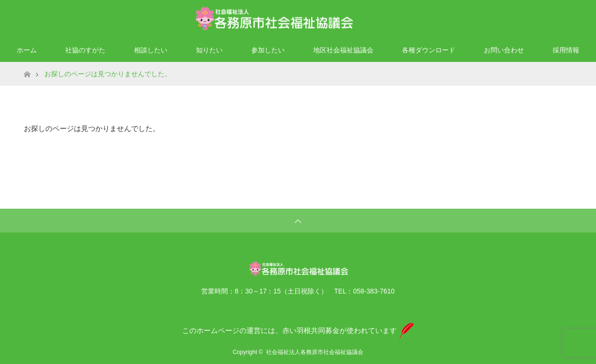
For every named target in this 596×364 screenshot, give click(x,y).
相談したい (151, 50)
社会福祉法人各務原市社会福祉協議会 (315, 352)
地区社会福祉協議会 (343, 50)
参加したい (268, 50)
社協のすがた (85, 50)
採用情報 (566, 50)
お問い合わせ (504, 50)
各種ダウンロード (429, 50)
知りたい (209, 50)
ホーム (27, 50)
